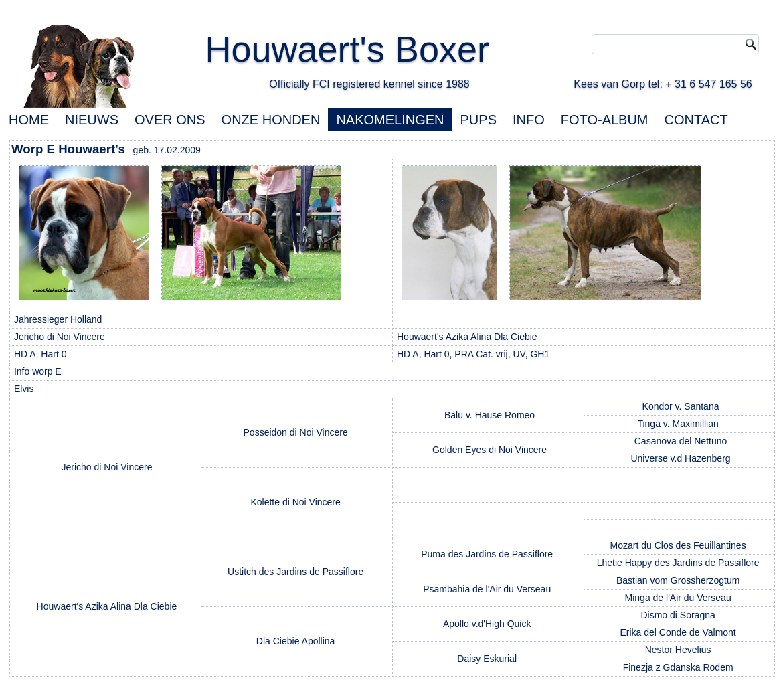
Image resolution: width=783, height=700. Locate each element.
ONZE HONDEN (271, 120)
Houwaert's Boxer (347, 49)
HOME (29, 120)
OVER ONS (170, 120)
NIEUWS (92, 120)
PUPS (478, 120)
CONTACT (696, 120)
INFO (529, 120)
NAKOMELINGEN (390, 120)
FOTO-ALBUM (605, 120)
